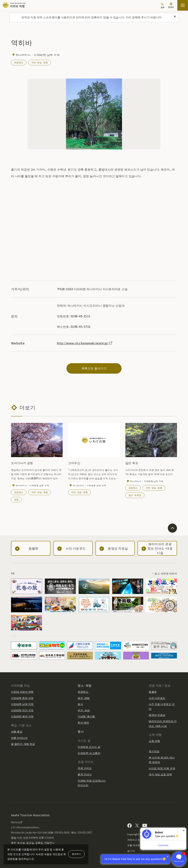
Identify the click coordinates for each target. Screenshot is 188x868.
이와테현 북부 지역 (22, 716)
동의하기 (76, 854)
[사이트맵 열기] (183, 5)
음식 (80, 704)
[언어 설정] (171, 6)
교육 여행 (154, 741)
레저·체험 (84, 698)
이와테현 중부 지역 (22, 698)
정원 (16, 499)
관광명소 (19, 62)
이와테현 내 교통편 (89, 753)
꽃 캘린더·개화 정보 (23, 744)
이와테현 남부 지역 (22, 704)
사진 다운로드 (157, 698)
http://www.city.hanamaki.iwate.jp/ (85, 343)
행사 (81, 731)
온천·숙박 (84, 710)
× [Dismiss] (184, 830)
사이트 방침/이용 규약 (162, 768)
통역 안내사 (85, 774)
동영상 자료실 (157, 715)
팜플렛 (153, 692)
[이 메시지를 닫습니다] (175, 17)
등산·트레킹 (135, 495)
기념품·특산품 (86, 716)
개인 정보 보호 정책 (160, 774)
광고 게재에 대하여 (166, 573)
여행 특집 (17, 732)
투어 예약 (83, 723)
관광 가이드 (85, 768)
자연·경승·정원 (40, 62)
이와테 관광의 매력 (22, 692)
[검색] (162, 6)
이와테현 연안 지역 (22, 710)
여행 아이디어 (19, 738)
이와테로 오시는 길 (89, 747)
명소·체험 (85, 685)
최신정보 (154, 751)
